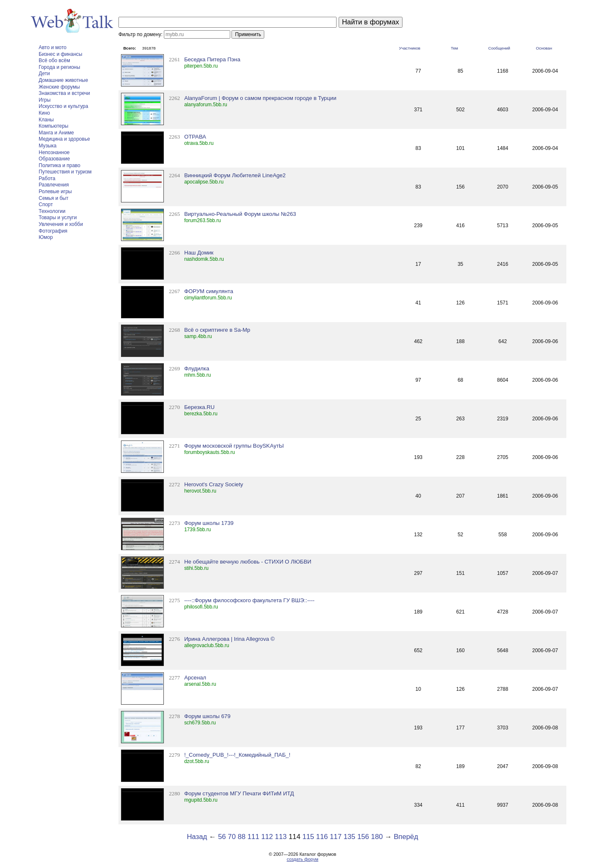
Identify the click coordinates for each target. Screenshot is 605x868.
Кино (44, 113)
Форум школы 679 (207, 716)
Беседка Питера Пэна (212, 59)
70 (232, 837)
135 (350, 837)
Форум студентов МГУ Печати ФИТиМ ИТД (239, 793)
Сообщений (499, 48)
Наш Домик (199, 253)
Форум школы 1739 (209, 523)
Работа (47, 178)
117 (336, 837)
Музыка (47, 146)
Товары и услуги (58, 218)
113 (281, 837)
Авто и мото (53, 47)
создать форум (302, 859)
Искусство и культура (63, 106)
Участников (409, 48)
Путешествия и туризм (65, 172)
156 (363, 837)
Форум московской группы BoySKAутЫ (234, 446)
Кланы (46, 120)
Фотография (53, 231)
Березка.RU (199, 407)
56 (222, 837)
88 (242, 837)
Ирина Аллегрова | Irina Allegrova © (229, 639)
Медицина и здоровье (64, 139)
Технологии (52, 211)
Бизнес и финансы (60, 54)
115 (308, 837)
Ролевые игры (55, 191)
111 (253, 837)
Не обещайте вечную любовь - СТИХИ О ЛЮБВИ (248, 562)
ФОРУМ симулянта (209, 291)
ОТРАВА (195, 137)
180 (377, 837)
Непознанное (54, 152)
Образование (54, 159)
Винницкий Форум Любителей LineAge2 (235, 175)
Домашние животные (63, 80)
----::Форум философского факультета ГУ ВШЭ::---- (249, 600)
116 (322, 837)
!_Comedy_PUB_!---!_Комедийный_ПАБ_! (237, 755)
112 (267, 837)
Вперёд (406, 837)
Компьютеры (54, 126)
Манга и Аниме (56, 133)
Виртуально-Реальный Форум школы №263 (240, 214)
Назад (197, 837)
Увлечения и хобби (61, 224)
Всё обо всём (54, 60)
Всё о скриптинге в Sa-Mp (217, 330)
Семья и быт (54, 198)
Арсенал (195, 678)
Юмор (46, 237)
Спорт (46, 205)
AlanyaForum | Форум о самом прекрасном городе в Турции (260, 98)
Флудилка (197, 368)
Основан (544, 48)
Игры (45, 100)
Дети (44, 73)
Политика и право (59, 165)
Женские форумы (59, 87)
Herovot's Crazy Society (213, 484)
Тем (454, 48)
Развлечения (54, 185)
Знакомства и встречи (64, 93)
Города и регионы (59, 67)
